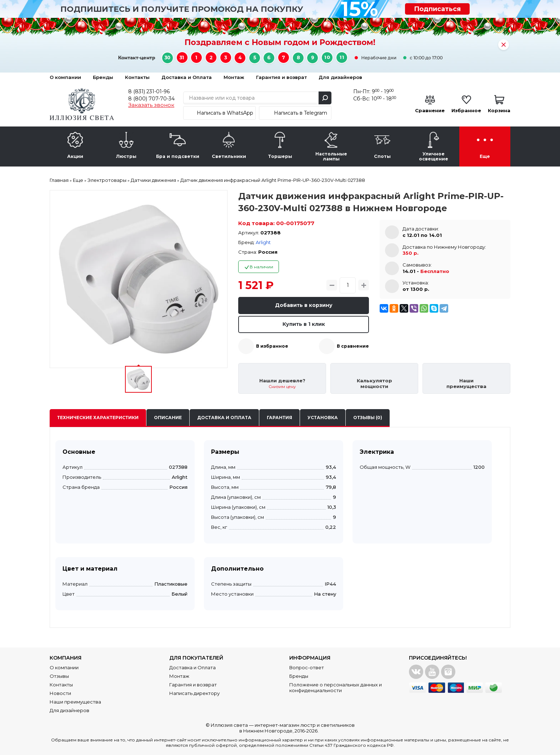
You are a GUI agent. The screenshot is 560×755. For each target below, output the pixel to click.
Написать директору (194, 693)
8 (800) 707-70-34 (151, 99)
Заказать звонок (151, 105)
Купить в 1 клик (304, 324)
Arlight (263, 242)
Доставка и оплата (224, 418)
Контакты (137, 77)
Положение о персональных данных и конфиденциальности (336, 687)
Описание (168, 418)
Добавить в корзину (304, 305)
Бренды (103, 77)
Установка (323, 418)
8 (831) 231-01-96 (149, 91)
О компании (65, 77)
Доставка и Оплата (187, 77)
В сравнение (353, 346)
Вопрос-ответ (307, 667)
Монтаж (234, 77)
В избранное (272, 346)
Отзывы (59, 676)
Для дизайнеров (340, 77)
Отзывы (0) (368, 418)
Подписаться (437, 9)
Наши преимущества (75, 702)
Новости (60, 693)
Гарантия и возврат (281, 77)
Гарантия (279, 418)
